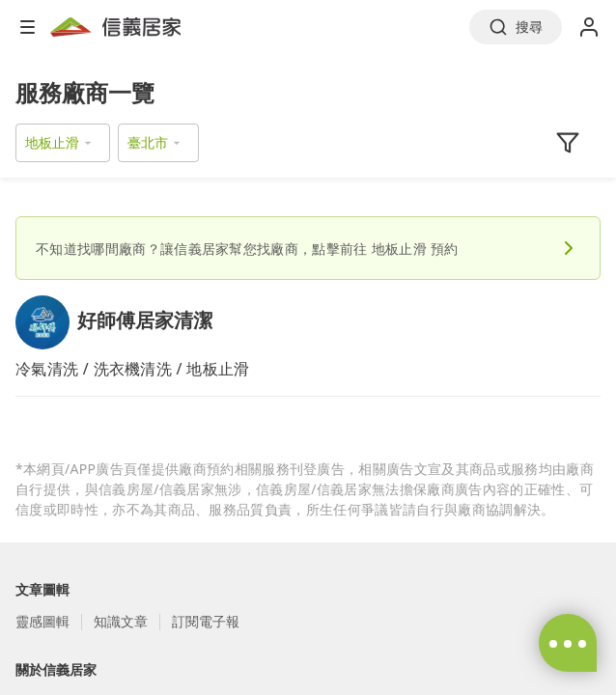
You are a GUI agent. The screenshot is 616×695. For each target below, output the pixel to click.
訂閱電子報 (206, 621)
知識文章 (121, 621)
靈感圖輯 (42, 621)
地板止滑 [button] (52, 142)
